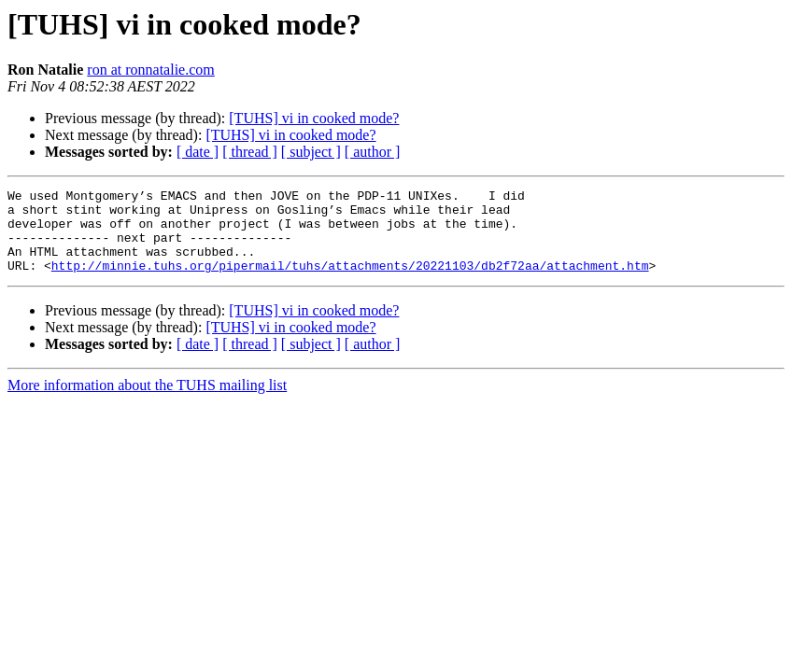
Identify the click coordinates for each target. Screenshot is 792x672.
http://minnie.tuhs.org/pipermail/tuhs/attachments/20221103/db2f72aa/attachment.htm (350, 282)
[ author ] (373, 152)
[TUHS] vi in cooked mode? (314, 118)
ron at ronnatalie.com (150, 70)
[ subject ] (311, 152)
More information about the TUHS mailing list (147, 402)
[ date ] (198, 152)
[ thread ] (250, 152)
